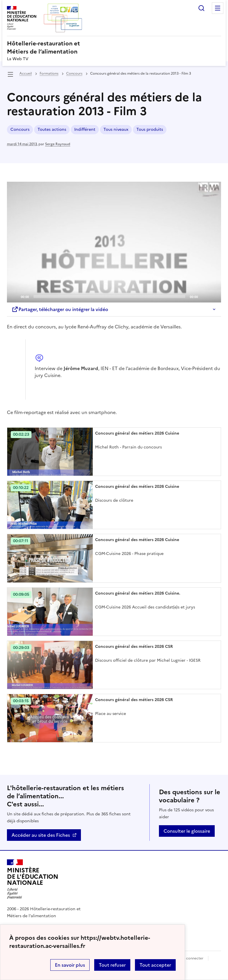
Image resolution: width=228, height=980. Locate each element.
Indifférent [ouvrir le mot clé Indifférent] (85, 129)
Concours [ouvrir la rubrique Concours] (74, 73)
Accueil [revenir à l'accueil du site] (26, 73)
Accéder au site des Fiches (41, 835)
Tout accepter (155, 965)
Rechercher (201, 8)
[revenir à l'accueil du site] (114, 47)
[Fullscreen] (213, 296)
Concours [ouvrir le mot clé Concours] (20, 129)
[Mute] (204, 296)
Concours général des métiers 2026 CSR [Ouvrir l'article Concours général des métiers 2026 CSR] (134, 647)
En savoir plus (70, 965)
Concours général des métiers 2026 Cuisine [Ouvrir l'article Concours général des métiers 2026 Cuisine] (137, 433)
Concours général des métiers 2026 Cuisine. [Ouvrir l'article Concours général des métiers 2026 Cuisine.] (138, 593)
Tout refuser (112, 965)
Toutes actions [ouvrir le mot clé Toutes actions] (52, 129)
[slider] (109, 297)
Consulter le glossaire (187, 831)
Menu (218, 8)
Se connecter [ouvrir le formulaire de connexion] (192, 958)
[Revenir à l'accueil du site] (33, 879)
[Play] (114, 242)
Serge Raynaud (58, 144)
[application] (114, 242)
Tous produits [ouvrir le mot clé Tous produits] (150, 129)
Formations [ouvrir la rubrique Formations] (49, 73)
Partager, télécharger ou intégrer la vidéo (60, 309)
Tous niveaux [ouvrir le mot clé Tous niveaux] (116, 129)
